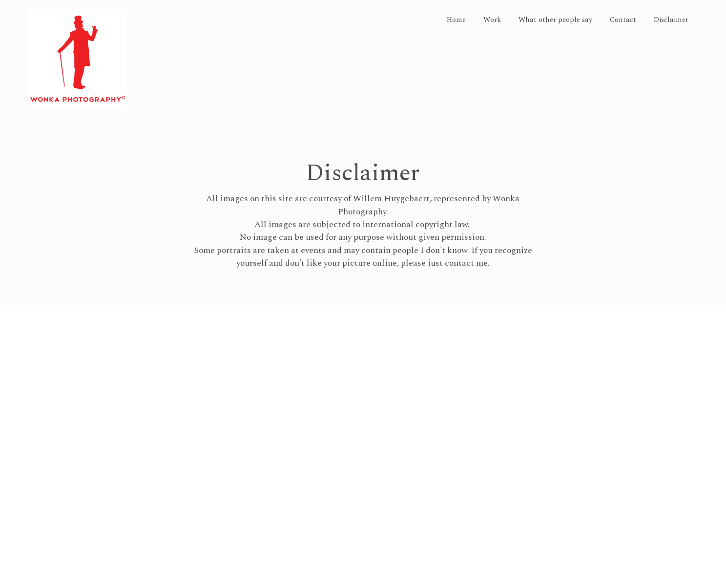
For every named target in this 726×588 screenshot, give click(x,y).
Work (492, 21)
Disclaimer (671, 21)
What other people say (555, 21)
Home (456, 21)
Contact (623, 21)
